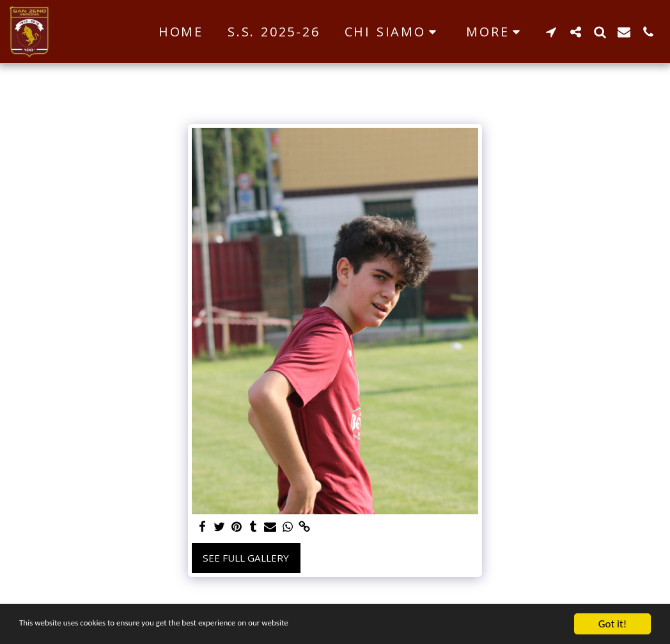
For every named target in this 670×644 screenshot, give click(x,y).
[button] (393, 32)
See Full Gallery (246, 558)
